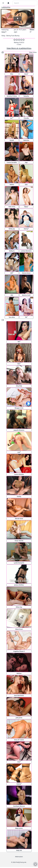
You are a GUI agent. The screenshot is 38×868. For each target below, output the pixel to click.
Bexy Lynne (19, 828)
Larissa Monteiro (26, 251)
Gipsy (26, 207)
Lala (19, 452)
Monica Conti (26, 295)
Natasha (26, 96)
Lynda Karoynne (19, 563)
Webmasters (19, 857)
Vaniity (19, 496)
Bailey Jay (12, 229)
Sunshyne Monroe (19, 806)
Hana (26, 74)
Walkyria (12, 251)
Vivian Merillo (19, 541)
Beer (19, 364)
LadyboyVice (6, 7)
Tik (26, 317)
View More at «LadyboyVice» (19, 48)
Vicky (4, 32)
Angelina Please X (19, 651)
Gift (12, 273)
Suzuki (12, 140)
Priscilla (26, 118)
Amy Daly (19, 386)
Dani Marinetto (19, 695)
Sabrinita (26, 140)
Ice (12, 118)
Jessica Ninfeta (19, 585)
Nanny (26, 229)
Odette (19, 784)
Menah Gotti (19, 519)
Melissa (19, 673)
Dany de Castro (19, 740)
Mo (19, 341)
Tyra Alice (12, 317)
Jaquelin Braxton (19, 430)
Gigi (26, 162)
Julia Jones (19, 718)
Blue (12, 74)
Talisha (12, 185)
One (19, 762)
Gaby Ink (19, 850)
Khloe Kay (19, 607)
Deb (26, 185)
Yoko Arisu (12, 207)
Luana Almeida (19, 474)
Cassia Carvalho (12, 162)
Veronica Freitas (12, 96)
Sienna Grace (26, 273)
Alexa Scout (19, 629)
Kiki (12, 295)
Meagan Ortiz (19, 408)
